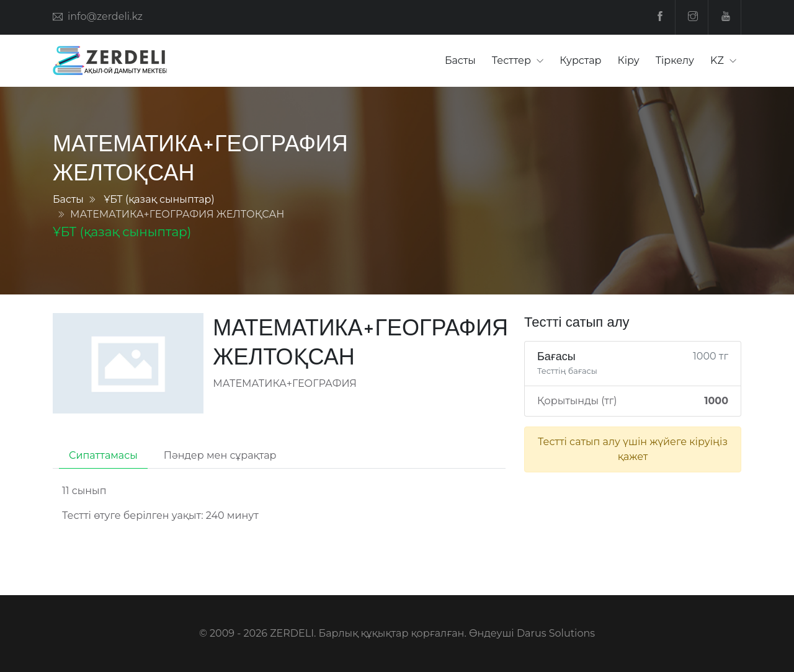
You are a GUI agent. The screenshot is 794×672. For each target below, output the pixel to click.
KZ (718, 60)
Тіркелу (675, 60)
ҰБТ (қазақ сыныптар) (159, 199)
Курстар (580, 60)
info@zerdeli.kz (105, 16)
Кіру (629, 60)
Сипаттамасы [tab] (103, 455)
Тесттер (513, 60)
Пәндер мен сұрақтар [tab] (220, 455)
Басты (460, 60)
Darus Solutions (556, 633)
